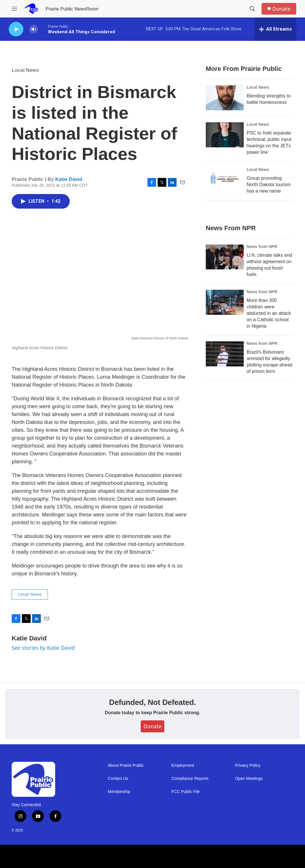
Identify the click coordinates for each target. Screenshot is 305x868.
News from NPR (262, 247)
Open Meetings (249, 779)
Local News (25, 70)
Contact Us (118, 779)
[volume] (34, 29)
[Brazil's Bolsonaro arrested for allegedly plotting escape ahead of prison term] (225, 354)
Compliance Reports (190, 779)
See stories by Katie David (43, 648)
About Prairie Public (126, 765)
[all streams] (275, 29)
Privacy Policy (248, 765)
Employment (183, 765)
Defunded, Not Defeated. (152, 702)
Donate (281, 9)
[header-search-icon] (252, 9)
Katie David (69, 179)
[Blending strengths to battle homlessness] (225, 98)
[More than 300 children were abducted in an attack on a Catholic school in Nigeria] (225, 302)
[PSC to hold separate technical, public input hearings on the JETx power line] (225, 135)
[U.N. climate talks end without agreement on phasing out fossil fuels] (225, 257)
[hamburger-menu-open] (14, 9)
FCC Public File (185, 792)
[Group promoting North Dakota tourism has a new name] (225, 180)
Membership (119, 792)
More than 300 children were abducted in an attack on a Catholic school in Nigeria (269, 313)
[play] (16, 29)
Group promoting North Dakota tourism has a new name (269, 185)
